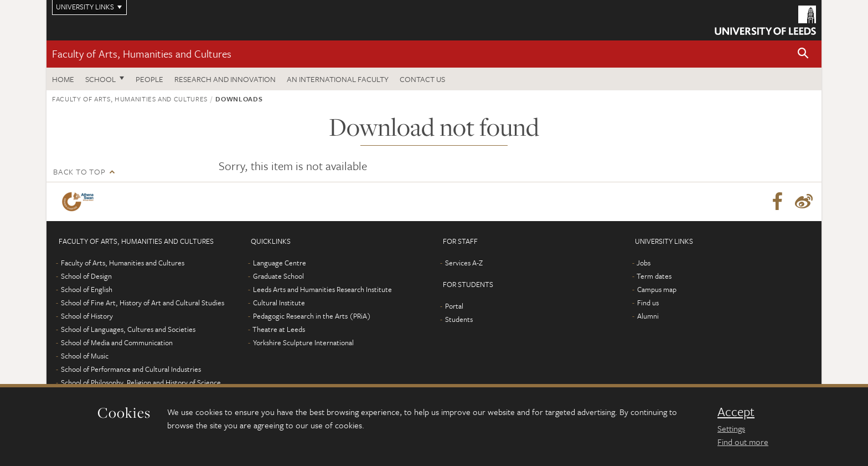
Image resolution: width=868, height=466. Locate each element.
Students (459, 319)
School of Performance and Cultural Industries (131, 369)
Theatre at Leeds (279, 329)
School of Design (86, 276)
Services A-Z (464, 263)
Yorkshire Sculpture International (303, 342)
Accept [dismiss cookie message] (736, 412)
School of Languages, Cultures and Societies (128, 329)
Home (63, 79)
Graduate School (278, 276)
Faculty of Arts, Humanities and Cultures (142, 53)
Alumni (648, 316)
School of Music (85, 356)
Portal (454, 306)
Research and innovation (225, 79)
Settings (731, 428)
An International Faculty (338, 79)
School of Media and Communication (117, 342)
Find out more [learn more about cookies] (743, 442)
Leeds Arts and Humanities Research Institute (322, 289)
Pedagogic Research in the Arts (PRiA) (312, 316)
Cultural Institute (279, 303)
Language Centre (280, 263)
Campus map (657, 289)
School (100, 79)
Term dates (654, 276)
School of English (87, 289)
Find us (648, 303)
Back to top (79, 171)
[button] (803, 54)
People (149, 79)
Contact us (422, 79)
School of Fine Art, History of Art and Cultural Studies (143, 303)
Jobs (644, 263)
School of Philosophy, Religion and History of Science (141, 382)
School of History (87, 316)
